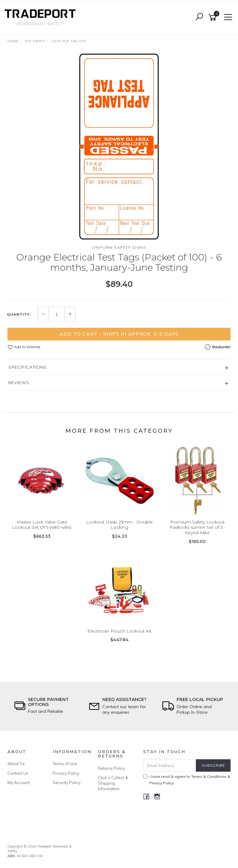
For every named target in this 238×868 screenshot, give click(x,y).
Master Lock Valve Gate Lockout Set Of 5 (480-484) (42, 525)
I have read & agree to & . (187, 780)
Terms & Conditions (209, 776)
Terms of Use (65, 764)
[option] (119, 147)
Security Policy (67, 783)
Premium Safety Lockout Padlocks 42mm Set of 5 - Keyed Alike (197, 527)
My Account (19, 783)
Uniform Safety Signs (119, 247)
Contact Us (18, 773)
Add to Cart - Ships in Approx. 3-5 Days (119, 334)
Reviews (19, 383)
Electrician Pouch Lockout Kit (119, 631)
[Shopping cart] (214, 18)
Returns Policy (112, 768)
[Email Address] (170, 765)
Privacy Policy (66, 773)
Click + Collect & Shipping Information (113, 783)
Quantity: (19, 314)
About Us (16, 764)
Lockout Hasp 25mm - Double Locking (119, 525)
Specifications (28, 367)
